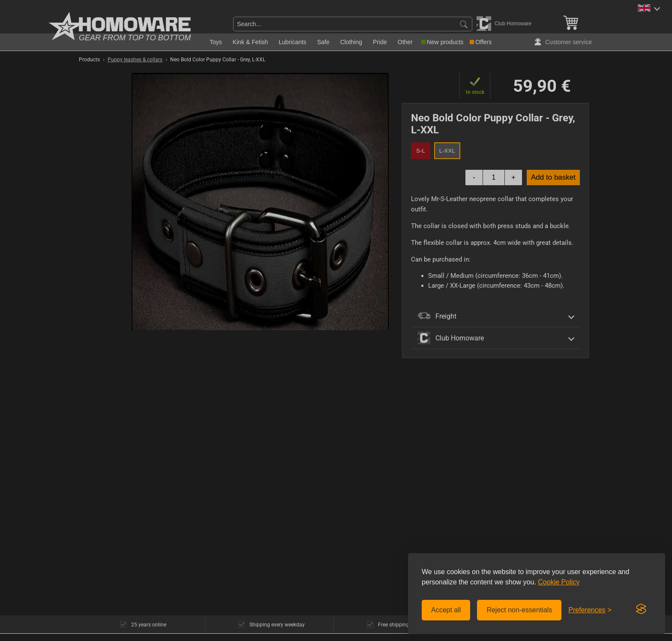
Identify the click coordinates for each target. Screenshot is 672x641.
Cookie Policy (559, 582)
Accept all (446, 610)
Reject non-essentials (519, 610)
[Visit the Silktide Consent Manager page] (641, 609)
